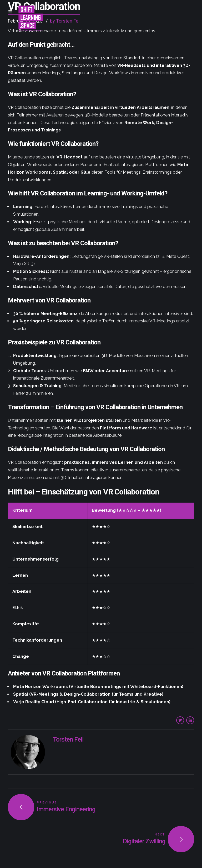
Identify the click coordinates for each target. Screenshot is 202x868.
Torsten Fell (68, 739)
